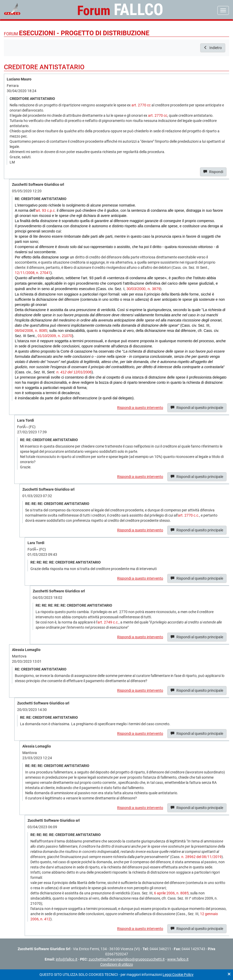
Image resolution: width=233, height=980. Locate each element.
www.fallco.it (178, 959)
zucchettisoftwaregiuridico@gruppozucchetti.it (127, 959)
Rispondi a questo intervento (140, 408)
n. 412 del (64, 372)
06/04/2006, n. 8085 (31, 331)
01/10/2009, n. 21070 (55, 336)
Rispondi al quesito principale (197, 408)
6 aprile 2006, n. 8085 (171, 893)
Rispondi (213, 172)
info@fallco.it (67, 959)
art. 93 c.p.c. (46, 210)
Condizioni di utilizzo (117, 964)
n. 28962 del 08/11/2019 (201, 857)
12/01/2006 (82, 372)
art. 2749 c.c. (108, 622)
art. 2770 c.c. (189, 515)
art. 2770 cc (141, 105)
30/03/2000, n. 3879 (143, 289)
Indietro (213, 48)
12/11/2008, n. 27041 (33, 273)
